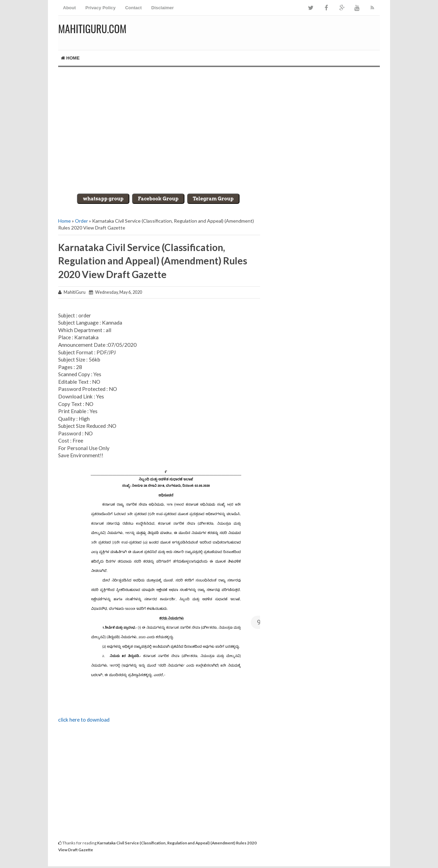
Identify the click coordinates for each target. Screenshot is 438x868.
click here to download (84, 720)
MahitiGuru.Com (92, 29)
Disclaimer (163, 8)
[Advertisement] (219, 125)
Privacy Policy (101, 8)
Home (70, 58)
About (69, 8)
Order (81, 221)
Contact (133, 8)
